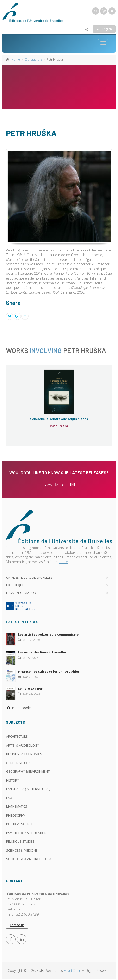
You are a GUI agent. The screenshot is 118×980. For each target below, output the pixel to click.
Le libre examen (31, 688)
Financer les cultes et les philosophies (49, 671)
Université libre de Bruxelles (29, 577)
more (64, 562)
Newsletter (59, 485)
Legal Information (21, 593)
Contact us (17, 925)
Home (16, 59)
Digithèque (15, 585)
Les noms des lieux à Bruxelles (42, 652)
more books (19, 708)
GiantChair (72, 971)
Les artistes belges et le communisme (48, 634)
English (104, 29)
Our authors (34, 59)
